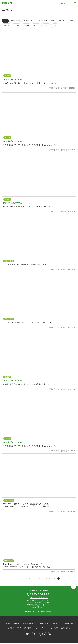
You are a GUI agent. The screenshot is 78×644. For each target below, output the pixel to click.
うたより (6, 26)
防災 (38, 21)
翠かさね (36, 26)
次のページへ (59, 579)
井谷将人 (46, 26)
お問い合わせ (66, 628)
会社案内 (7, 623)
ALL (5, 21)
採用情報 (17, 623)
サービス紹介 (15, 21)
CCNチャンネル (49, 21)
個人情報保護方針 (68, 623)
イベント (16, 26)
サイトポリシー (41, 628)
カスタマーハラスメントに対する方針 (20, 628)
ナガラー (26, 26)
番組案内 (61, 21)
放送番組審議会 (44, 623)
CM (55, 26)
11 (54, 578)
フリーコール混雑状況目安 (39, 598)
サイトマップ (54, 628)
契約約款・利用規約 (29, 623)
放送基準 (56, 623)
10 (50, 578)
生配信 (71, 21)
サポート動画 (28, 21)
